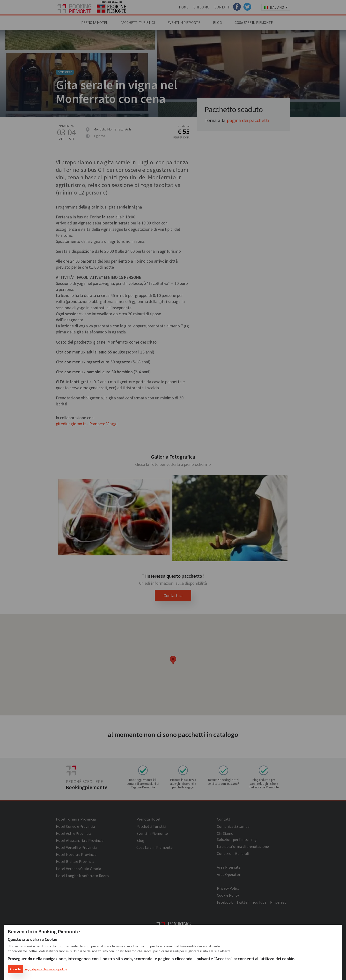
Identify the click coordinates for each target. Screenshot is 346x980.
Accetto (15, 969)
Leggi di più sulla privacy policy (45, 969)
